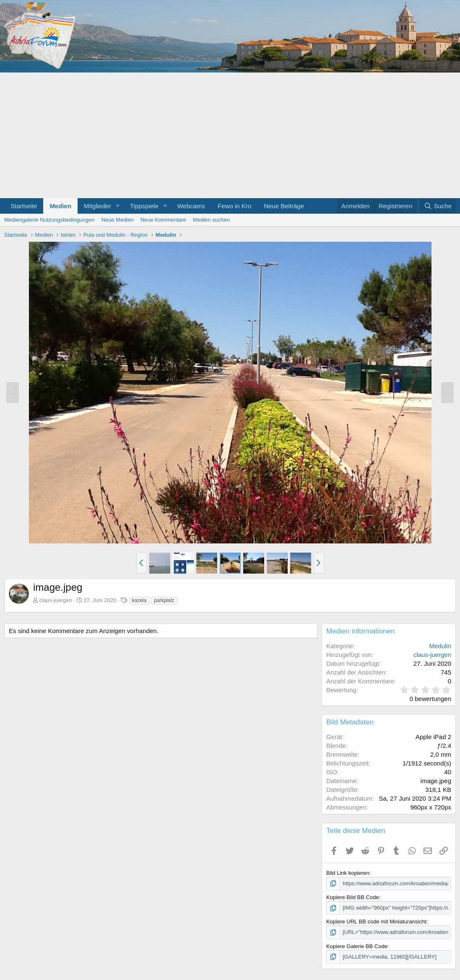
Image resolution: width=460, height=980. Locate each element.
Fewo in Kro (234, 206)
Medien (60, 206)
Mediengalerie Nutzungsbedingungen (49, 220)
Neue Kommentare (163, 220)
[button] (118, 206)
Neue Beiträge (284, 206)
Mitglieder (97, 206)
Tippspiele (144, 206)
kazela (139, 600)
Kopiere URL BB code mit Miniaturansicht (376, 922)
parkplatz (164, 600)
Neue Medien (117, 220)
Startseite (24, 206)
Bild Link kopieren (348, 873)
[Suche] (438, 206)
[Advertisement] (230, 135)
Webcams (191, 206)
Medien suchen (211, 220)
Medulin (440, 646)
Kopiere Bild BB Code (353, 897)
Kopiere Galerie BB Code (357, 946)
